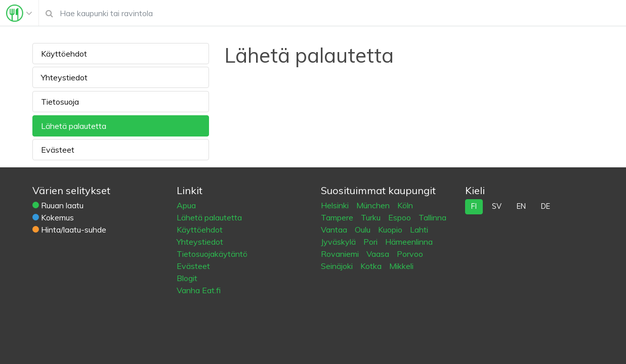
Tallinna (432, 217)
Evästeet (58, 150)
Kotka (372, 266)
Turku (372, 217)
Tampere (338, 217)
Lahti (419, 230)
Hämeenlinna (409, 242)
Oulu (364, 230)
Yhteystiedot (64, 77)
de (546, 206)
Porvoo (410, 254)
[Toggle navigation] (19, 13)
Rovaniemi (341, 254)
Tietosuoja (60, 102)
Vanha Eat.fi (199, 290)
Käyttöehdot (64, 54)
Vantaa (335, 230)
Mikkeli (401, 266)
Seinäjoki (338, 266)
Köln (405, 205)
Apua (186, 205)
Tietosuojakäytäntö (212, 254)
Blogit (187, 278)
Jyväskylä (339, 242)
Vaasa (379, 254)
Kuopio (391, 230)
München (374, 205)
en (521, 206)
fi (474, 206)
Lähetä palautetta (74, 126)
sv (497, 206)
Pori (371, 242)
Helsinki (336, 205)
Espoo (401, 217)
